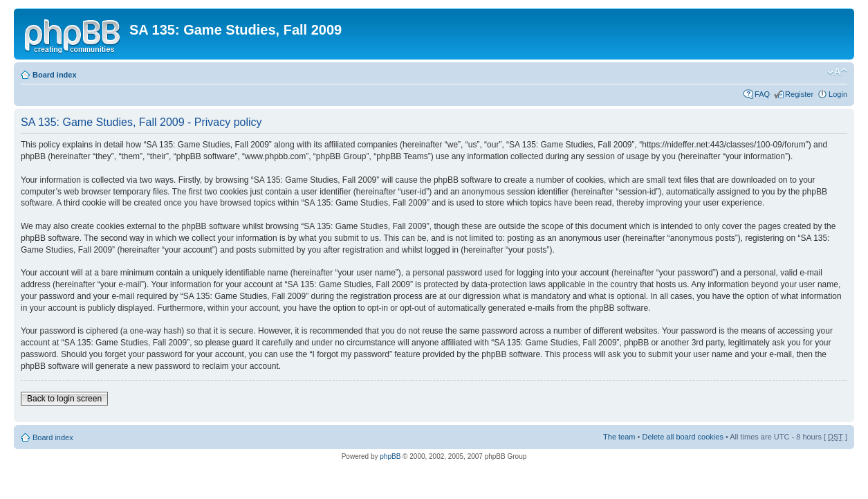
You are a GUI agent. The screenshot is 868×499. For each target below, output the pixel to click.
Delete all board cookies (682, 437)
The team (619, 437)
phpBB (390, 456)
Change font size (837, 72)
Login (838, 94)
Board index (55, 75)
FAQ (762, 94)
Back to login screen (64, 399)
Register (799, 94)
